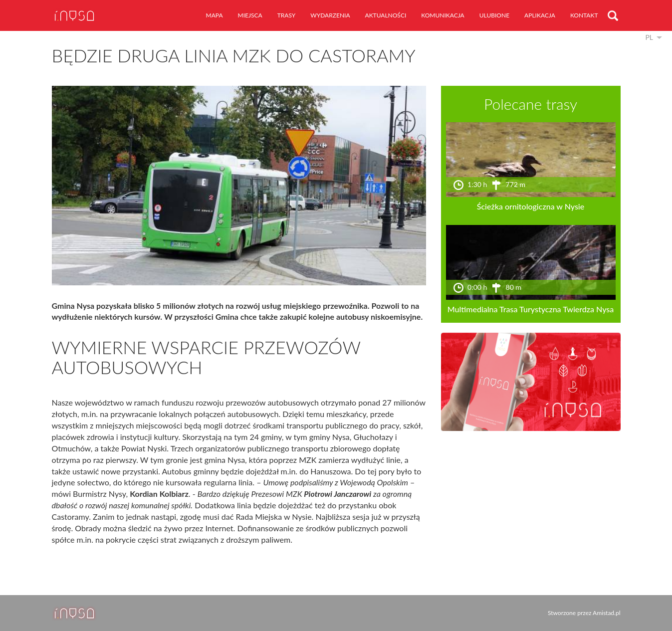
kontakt (584, 15)
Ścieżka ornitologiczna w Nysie (531, 206)
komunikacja (443, 15)
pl (649, 37)
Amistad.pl (606, 613)
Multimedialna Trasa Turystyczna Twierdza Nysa (531, 309)
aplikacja (540, 15)
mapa (215, 15)
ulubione (494, 15)
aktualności (386, 15)
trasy (287, 15)
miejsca (250, 15)
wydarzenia (330, 15)
